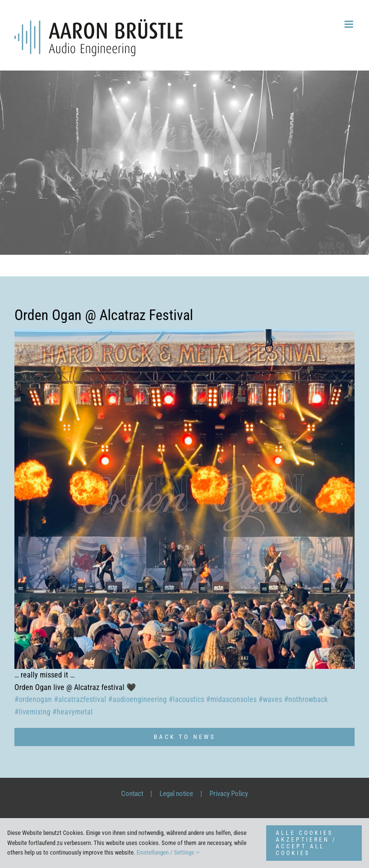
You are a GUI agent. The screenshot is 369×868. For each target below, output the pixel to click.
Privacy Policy (229, 794)
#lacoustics (186, 699)
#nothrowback (306, 699)
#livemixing (32, 712)
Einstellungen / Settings (168, 852)
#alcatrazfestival (80, 699)
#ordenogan (33, 699)
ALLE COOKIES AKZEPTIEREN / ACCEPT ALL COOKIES (306, 843)
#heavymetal (73, 712)
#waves (270, 699)
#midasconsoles (231, 699)
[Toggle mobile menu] (350, 24)
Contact (132, 794)
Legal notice (176, 794)
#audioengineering (137, 699)
